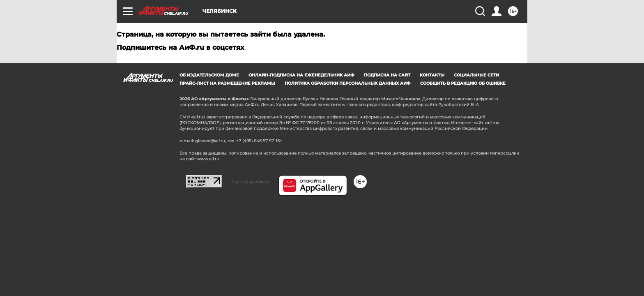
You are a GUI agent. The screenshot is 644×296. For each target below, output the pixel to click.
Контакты (432, 75)
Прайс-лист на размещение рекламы (227, 83)
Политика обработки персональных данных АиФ (348, 83)
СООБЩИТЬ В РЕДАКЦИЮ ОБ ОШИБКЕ (463, 83)
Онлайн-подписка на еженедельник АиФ (301, 75)
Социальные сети (476, 75)
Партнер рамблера (251, 182)
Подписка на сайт (387, 75)
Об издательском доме (209, 75)
